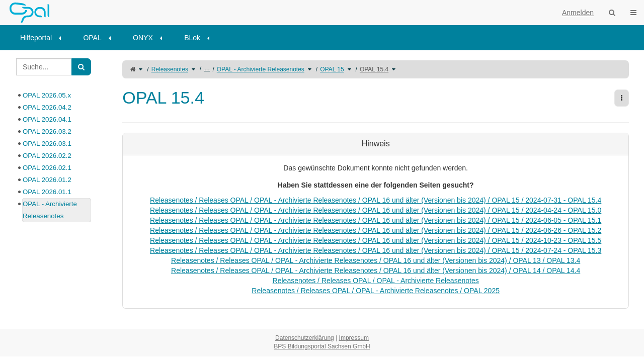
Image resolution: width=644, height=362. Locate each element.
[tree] (54, 156)
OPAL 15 (332, 69)
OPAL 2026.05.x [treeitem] (47, 95)
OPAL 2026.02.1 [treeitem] (47, 168)
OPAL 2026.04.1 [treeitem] (47, 119)
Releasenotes (170, 69)
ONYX (143, 38)
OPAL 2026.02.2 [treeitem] (47, 156)
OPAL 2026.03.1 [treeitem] (47, 144)
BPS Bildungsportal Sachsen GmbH (322, 346)
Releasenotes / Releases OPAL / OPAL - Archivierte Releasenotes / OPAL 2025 (376, 291)
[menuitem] (44, 38)
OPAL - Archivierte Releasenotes (261, 69)
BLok (192, 38)
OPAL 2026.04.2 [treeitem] (47, 107)
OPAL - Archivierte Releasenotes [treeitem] (50, 210)
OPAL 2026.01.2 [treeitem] (47, 180)
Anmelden (578, 13)
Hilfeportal (36, 38)
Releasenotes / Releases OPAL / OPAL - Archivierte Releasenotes (376, 281)
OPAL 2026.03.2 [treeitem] (47, 131)
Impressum (354, 338)
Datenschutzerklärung (305, 338)
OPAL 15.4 (374, 69)
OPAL (92, 38)
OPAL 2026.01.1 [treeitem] (47, 192)
